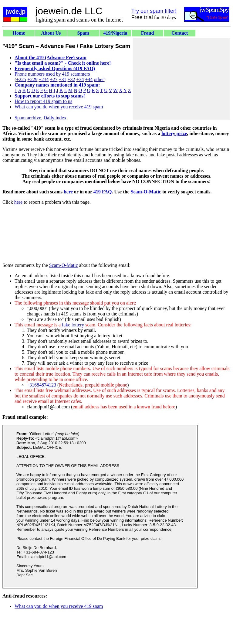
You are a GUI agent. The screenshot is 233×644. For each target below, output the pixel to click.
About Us (51, 33)
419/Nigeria (115, 33)
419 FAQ (103, 192)
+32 (71, 79)
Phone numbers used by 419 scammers (52, 74)
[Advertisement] (181, 79)
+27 (54, 79)
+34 (80, 79)
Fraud (148, 33)
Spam (83, 33)
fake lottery (73, 325)
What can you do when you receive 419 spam (59, 107)
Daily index (55, 118)
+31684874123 (41, 385)
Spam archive (28, 118)
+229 (32, 79)
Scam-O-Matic (146, 192)
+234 (44, 79)
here (68, 192)
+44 (89, 79)
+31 (62, 79)
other (99, 79)
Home (19, 33)
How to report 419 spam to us (43, 101)
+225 (21, 79)
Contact (180, 33)
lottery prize (174, 133)
